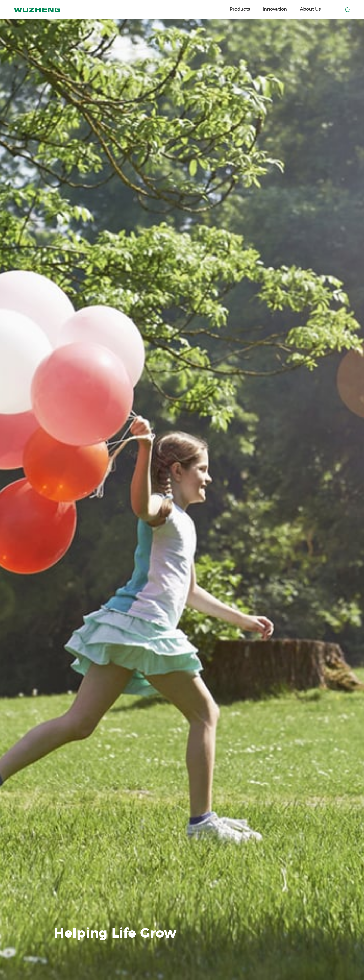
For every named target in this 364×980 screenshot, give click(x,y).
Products (240, 9)
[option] (182, 490)
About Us (310, 9)
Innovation (275, 9)
